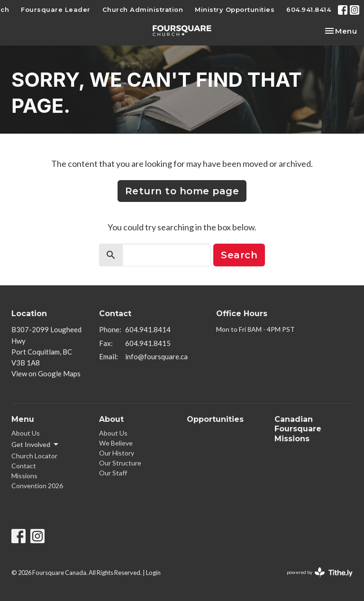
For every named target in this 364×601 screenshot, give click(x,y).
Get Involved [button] (36, 445)
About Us (26, 433)
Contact (24, 466)
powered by (320, 572)
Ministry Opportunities (235, 9)
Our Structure (120, 463)
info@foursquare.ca (156, 356)
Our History (117, 453)
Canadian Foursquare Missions (298, 429)
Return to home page (182, 191)
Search (239, 255)
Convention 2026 (37, 486)
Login (153, 573)
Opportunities (215, 419)
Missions (24, 476)
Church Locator (34, 456)
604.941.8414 (309, 9)
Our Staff (113, 473)
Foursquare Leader (56, 9)
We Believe (116, 443)
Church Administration (143, 9)
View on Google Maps (46, 373)
